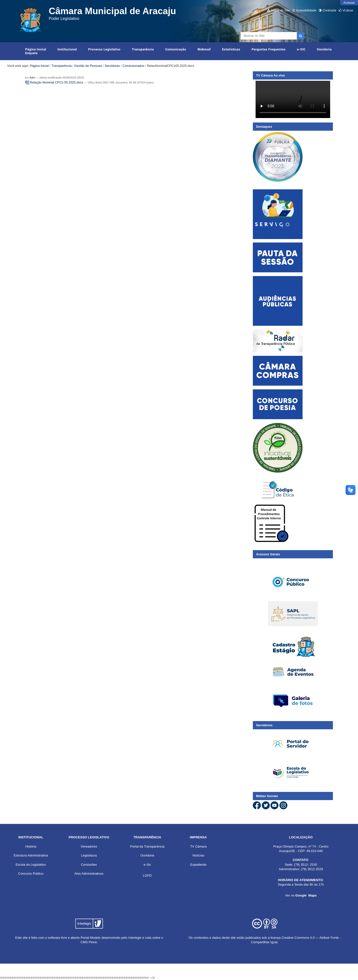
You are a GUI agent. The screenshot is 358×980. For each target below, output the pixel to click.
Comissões (89, 865)
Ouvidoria (324, 49)
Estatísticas (231, 49)
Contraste (329, 10)
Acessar (349, 3)
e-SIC (301, 49)
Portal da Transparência (147, 846)
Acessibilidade (306, 10)
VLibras (348, 10)
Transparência (143, 49)
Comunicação (176, 49)
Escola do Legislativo (31, 865)
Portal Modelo (90, 938)
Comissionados (134, 66)
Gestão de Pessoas (88, 66)
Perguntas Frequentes (269, 49)
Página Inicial (36, 49)
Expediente (198, 865)
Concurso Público (31, 874)
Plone (93, 942)
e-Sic (147, 865)
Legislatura (89, 855)
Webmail (204, 49)
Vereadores (89, 846)
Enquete (31, 53)
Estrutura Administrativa (31, 855)
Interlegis (135, 938)
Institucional (67, 49)
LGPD (147, 876)
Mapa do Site (280, 10)
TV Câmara (198, 846)
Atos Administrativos (89, 874)
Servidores (112, 66)
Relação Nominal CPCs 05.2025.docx (55, 82)
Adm (32, 78)
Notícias (198, 855)
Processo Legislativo (104, 49)
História (31, 846)
